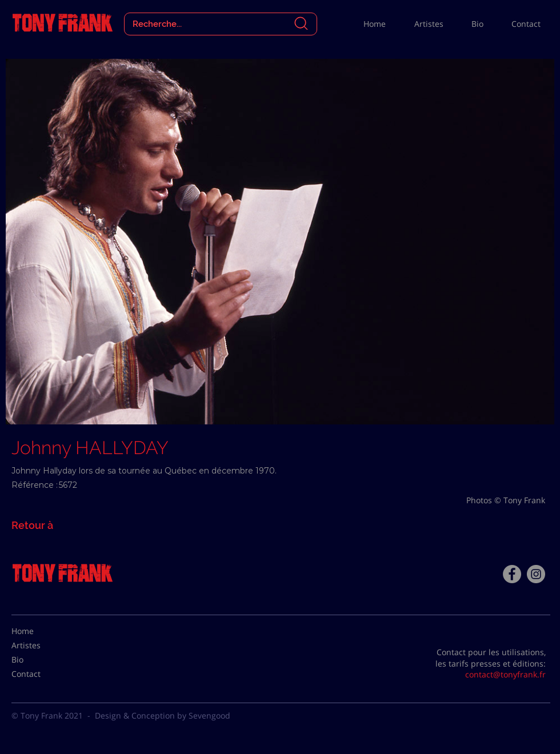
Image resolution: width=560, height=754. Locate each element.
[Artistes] (40, 645)
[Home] (40, 631)
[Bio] (40, 660)
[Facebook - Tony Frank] (512, 574)
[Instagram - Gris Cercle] (536, 574)
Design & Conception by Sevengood (163, 715)
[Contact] (40, 674)
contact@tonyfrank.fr (505, 674)
